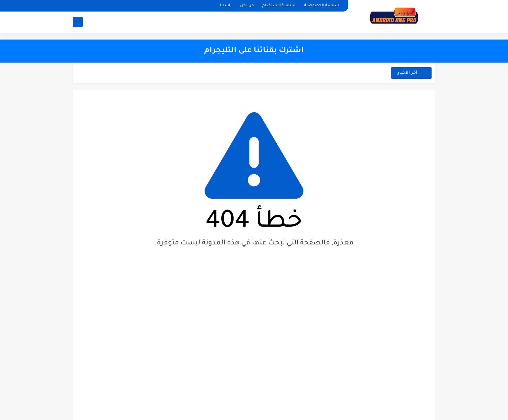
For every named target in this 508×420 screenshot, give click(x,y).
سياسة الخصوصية (322, 6)
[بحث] (78, 22)
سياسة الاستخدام (279, 6)
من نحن (247, 6)
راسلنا (226, 6)
